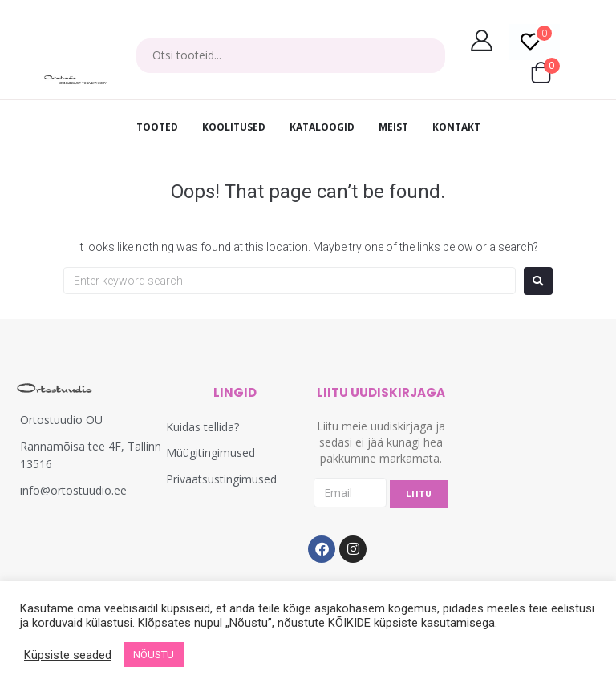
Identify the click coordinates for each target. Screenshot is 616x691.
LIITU (419, 494)
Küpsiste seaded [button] (68, 655)
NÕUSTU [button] (154, 655)
